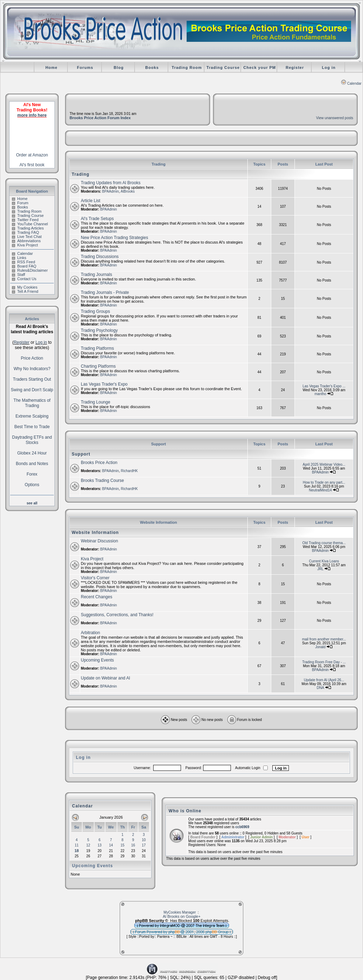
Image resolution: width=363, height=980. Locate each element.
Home (51, 67)
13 (100, 845)
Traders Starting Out (32, 379)
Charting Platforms (98, 366)
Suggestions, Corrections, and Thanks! (117, 615)
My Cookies (25, 287)
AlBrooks (128, 191)
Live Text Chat (27, 237)
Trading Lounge (96, 402)
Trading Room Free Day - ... (324, 662)
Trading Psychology (99, 330)
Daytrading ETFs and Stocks (32, 440)
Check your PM (260, 67)
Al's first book (32, 165)
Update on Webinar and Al (105, 678)
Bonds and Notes (32, 464)
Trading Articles (28, 228)
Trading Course (223, 67)
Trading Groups (95, 311)
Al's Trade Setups (97, 219)
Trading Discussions (100, 257)
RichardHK (129, 471)
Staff (18, 275)
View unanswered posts (335, 118)
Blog (118, 67)
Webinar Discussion (99, 541)
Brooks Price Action (99, 463)
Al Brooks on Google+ (181, 916)
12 (88, 845)
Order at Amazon (32, 155)
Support (81, 454)
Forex (32, 474)
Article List (90, 201)
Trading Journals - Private (105, 292)
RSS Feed (24, 262)
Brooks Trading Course (102, 481)
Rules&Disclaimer (30, 270)
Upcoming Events (97, 660)
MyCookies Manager (180, 912)
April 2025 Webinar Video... (324, 465)
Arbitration (90, 633)
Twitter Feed (25, 220)
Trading (80, 174)
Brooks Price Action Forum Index (100, 118)
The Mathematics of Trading (32, 403)
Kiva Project (25, 245)
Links (19, 258)
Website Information (95, 533)
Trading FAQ (25, 232)
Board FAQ (24, 266)
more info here (32, 115)
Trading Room (187, 67)
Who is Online (185, 811)
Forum (20, 203)
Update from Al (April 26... (324, 680)
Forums (85, 67)
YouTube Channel (30, 224)
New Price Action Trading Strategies (114, 238)
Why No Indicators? (32, 369)
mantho (320, 394)
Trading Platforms (97, 348)
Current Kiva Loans (324, 561)
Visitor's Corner (95, 578)
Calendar (351, 83)
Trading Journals (96, 275)
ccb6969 (242, 827)
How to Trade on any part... (324, 482)
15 (122, 845)
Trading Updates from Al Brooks (111, 183)
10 (144, 840)
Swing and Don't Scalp (32, 390)
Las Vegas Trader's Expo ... (324, 386)
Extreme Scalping (32, 416)
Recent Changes (96, 597)
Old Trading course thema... (324, 543)
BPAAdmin (111, 191)
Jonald (320, 647)
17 (144, 845)
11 (76, 845)
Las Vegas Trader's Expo (104, 384)
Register (295, 67)
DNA (320, 688)
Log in (329, 67)
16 (133, 845)
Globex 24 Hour (32, 453)
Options (32, 485)
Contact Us (24, 279)
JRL (320, 569)
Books (152, 67)
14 (111, 845)
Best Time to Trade (32, 427)
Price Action (32, 358)
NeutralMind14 (320, 490)
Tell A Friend (25, 291)
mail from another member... (324, 639)
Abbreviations (26, 241)
